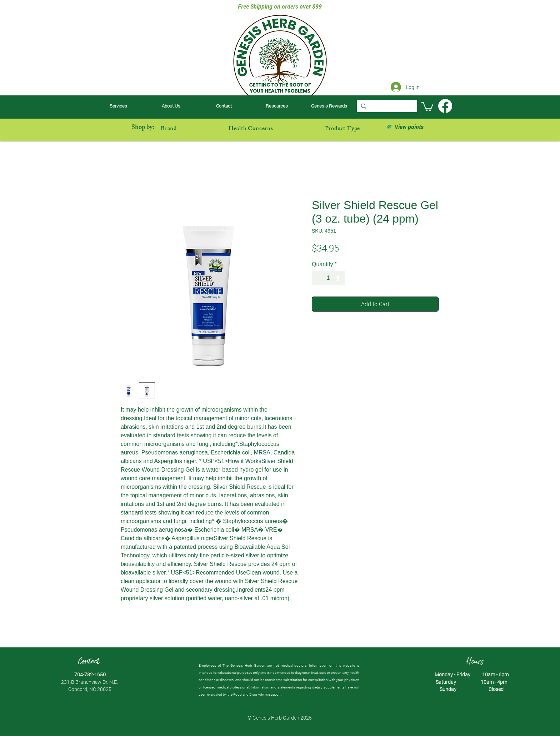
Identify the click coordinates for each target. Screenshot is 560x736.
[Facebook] (445, 106)
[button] (277, 106)
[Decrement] (318, 278)
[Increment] (339, 278)
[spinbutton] (328, 278)
